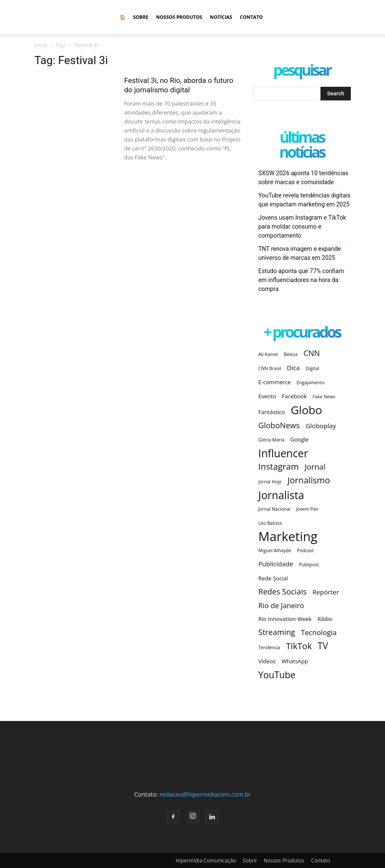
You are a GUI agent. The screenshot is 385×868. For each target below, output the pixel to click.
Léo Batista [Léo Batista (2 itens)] (270, 523)
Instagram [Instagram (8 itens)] (279, 466)
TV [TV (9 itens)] (323, 646)
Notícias (221, 17)
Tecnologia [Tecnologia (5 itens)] (319, 632)
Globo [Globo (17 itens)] (306, 410)
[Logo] (73, 17)
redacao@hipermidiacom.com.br (205, 794)
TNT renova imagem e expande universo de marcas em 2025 (300, 253)
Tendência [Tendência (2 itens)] (269, 647)
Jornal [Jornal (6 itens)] (315, 467)
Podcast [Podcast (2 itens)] (305, 550)
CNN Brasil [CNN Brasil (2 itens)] (270, 368)
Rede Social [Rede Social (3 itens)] (273, 578)
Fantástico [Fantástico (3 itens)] (272, 412)
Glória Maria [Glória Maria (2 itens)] (272, 440)
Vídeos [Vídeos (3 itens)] (267, 661)
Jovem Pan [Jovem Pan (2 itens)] (307, 509)
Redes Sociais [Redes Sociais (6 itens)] (283, 592)
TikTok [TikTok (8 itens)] (299, 646)
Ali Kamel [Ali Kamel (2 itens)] (268, 354)
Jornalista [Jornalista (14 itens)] (281, 495)
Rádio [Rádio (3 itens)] (325, 619)
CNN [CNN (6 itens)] (312, 353)
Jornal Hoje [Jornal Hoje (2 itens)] (270, 482)
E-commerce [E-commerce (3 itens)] (275, 382)
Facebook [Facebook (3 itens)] (294, 396)
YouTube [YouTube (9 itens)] (277, 675)
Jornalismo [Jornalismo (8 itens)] (309, 480)
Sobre (141, 17)
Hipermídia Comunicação (206, 861)
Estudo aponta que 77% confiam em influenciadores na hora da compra (301, 280)
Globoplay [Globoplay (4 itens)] (321, 426)
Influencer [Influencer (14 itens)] (284, 453)
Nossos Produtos (179, 17)
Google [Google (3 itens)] (299, 439)
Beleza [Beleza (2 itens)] (291, 354)
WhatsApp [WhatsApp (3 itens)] (295, 661)
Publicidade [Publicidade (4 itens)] (276, 564)
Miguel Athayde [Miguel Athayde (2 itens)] (275, 550)
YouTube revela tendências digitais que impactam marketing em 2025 (305, 200)
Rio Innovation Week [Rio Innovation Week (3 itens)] (285, 619)
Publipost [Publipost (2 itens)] (309, 565)
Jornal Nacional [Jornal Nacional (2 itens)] (275, 509)
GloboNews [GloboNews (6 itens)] (279, 425)
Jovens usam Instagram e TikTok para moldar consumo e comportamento (302, 227)
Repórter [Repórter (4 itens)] (326, 592)
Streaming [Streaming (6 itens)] (277, 632)
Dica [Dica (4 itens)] (293, 368)
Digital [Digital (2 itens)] (312, 368)
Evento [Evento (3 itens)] (267, 396)
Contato (251, 17)
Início (41, 45)
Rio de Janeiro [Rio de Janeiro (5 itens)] (281, 605)
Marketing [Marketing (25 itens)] (288, 537)
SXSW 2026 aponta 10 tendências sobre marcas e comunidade (304, 178)
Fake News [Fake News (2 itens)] (324, 397)
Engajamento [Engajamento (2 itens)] (310, 383)
